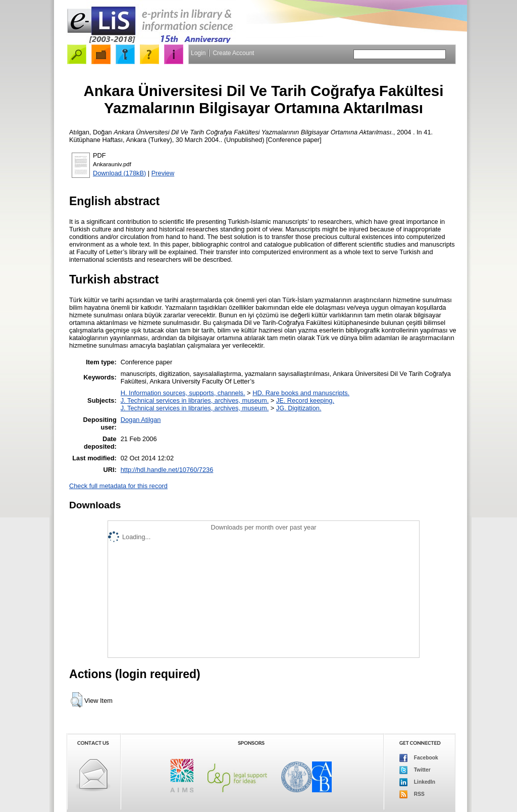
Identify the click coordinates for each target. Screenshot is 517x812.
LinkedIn (417, 782)
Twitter (415, 770)
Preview (163, 173)
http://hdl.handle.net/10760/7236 (167, 470)
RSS (412, 794)
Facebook (419, 758)
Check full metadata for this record (118, 486)
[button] (76, 700)
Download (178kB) (119, 173)
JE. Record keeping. (305, 400)
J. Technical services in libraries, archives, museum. (195, 400)
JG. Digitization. (299, 408)
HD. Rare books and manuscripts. (301, 393)
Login (198, 53)
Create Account (233, 53)
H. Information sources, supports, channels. (183, 393)
